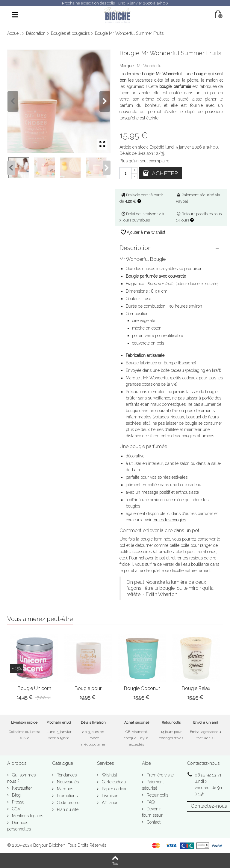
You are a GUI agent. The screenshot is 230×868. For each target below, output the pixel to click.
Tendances (66, 775)
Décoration (36, 33)
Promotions (67, 796)
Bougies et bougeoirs (70, 33)
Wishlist (109, 775)
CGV (16, 809)
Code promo (68, 803)
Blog (16, 795)
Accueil (14, 33)
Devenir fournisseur (152, 812)
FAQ (150, 802)
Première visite (160, 775)
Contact (153, 822)
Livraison (109, 796)
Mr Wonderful (150, 66)
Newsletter (21, 788)
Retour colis (157, 795)
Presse (18, 802)
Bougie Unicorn (34, 688)
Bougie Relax (196, 688)
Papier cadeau (114, 789)
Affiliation (109, 803)
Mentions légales (27, 816)
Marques (64, 789)
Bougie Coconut (142, 688)
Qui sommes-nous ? (22, 778)
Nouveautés (67, 782)
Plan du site (67, 809)
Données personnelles (19, 826)
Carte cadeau (113, 782)
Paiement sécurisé (153, 785)
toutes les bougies (169, 520)
